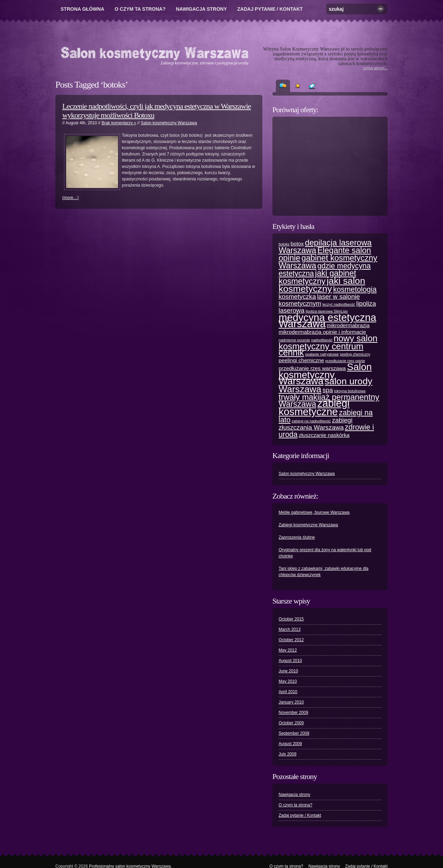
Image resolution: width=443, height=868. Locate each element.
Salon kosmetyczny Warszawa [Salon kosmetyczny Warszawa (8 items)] (325, 374)
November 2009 (293, 713)
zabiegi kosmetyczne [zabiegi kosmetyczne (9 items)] (314, 407)
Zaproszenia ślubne (297, 537)
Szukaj (381, 9)
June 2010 (288, 671)
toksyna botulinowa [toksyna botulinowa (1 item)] (350, 391)
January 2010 (291, 702)
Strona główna (82, 9)
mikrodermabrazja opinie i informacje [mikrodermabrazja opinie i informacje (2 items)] (322, 332)
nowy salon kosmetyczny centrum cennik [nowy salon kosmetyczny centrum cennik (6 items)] (328, 345)
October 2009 (291, 723)
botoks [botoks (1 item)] (284, 244)
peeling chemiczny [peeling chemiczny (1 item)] (355, 354)
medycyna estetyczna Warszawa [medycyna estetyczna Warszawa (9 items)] (327, 320)
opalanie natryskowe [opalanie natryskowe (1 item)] (322, 354)
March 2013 (290, 629)
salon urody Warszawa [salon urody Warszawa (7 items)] (326, 385)
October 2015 (291, 619)
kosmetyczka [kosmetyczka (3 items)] (297, 297)
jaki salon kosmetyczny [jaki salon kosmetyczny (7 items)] (322, 285)
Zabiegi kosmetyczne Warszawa (308, 525)
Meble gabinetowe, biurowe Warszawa (314, 512)
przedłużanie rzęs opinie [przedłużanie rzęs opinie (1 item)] (345, 361)
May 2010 (288, 681)
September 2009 (294, 733)
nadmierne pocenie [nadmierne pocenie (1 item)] (294, 340)
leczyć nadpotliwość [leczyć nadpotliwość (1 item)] (339, 304)
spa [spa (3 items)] (328, 390)
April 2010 (288, 692)
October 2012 (291, 640)
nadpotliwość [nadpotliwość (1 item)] (322, 340)
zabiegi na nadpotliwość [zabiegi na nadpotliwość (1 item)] (311, 421)
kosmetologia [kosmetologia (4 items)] (355, 289)
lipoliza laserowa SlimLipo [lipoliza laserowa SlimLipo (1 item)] (327, 311)
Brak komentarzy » (119, 123)
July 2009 (287, 754)
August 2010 (290, 661)
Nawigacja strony (201, 9)
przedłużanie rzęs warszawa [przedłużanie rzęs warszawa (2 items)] (312, 368)
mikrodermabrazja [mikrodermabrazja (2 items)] (348, 325)
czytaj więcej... (375, 68)
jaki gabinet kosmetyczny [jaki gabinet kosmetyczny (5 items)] (317, 277)
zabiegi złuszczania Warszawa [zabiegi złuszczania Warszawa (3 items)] (315, 424)
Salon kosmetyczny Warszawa (169, 123)
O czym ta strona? (140, 9)
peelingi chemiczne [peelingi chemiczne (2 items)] (301, 360)
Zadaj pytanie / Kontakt (270, 9)
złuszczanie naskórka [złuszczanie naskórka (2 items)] (324, 435)
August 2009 (290, 744)
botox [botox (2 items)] (297, 244)
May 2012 (288, 650)
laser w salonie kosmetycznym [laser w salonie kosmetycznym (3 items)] (319, 300)
